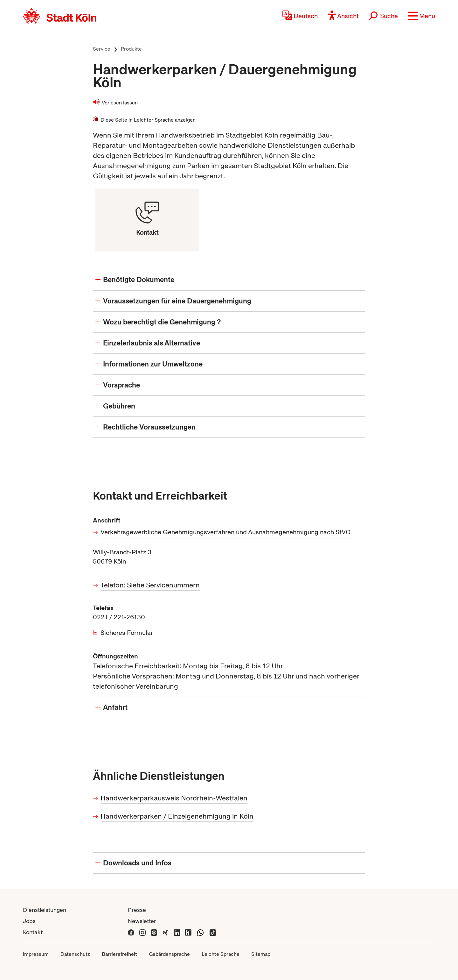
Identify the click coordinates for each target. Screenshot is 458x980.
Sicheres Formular (127, 633)
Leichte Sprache (221, 954)
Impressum (36, 954)
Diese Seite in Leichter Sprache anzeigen (149, 120)
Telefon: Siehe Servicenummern (151, 585)
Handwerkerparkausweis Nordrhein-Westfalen (174, 798)
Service (102, 49)
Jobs (29, 921)
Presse (137, 910)
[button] (422, 16)
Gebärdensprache (169, 954)
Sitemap (261, 954)
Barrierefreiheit (119, 954)
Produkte (131, 49)
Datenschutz (75, 954)
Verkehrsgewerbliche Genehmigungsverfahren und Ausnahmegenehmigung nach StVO (226, 532)
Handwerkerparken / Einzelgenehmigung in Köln (177, 816)
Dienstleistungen (45, 910)
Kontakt (33, 932)
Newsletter (142, 921)
